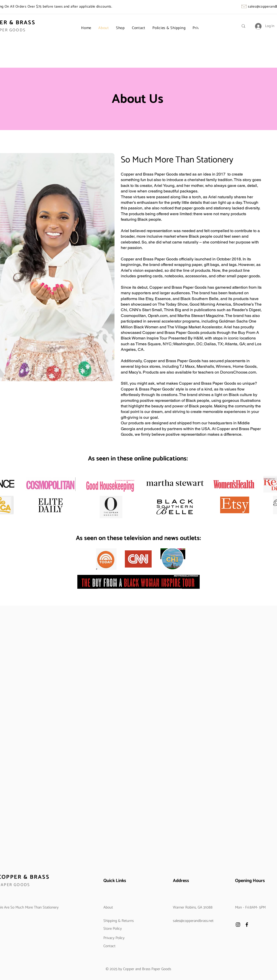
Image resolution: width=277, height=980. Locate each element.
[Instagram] (238, 925)
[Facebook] (247, 925)
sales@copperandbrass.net (193, 921)
